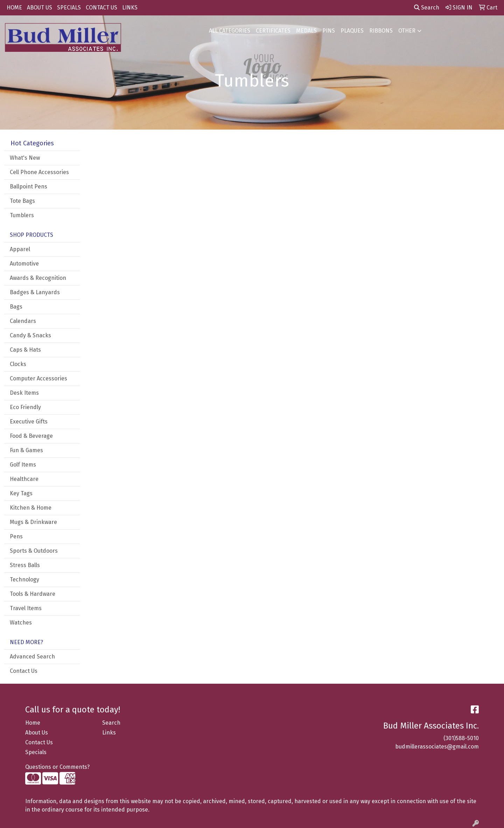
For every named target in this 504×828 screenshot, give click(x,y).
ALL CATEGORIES (230, 31)
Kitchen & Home (31, 508)
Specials (36, 752)
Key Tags (21, 493)
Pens (16, 536)
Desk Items (24, 393)
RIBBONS (381, 31)
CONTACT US (101, 8)
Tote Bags (22, 201)
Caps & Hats (25, 350)
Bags (16, 307)
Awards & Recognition (38, 278)
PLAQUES (352, 31)
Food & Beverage (31, 436)
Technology (24, 579)
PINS (329, 31)
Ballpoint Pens (29, 187)
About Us (37, 733)
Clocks (18, 364)
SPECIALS (69, 8)
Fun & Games (26, 450)
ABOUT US (40, 8)
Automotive (24, 264)
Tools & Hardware (33, 594)
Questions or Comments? (57, 767)
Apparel (20, 249)
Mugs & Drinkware (33, 522)
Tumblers (22, 215)
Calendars (23, 321)
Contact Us (24, 671)
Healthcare (24, 479)
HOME (14, 8)
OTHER (407, 31)
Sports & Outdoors (34, 551)
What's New (25, 158)
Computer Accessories (38, 378)
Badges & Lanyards (35, 292)
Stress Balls (25, 565)
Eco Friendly (25, 407)
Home (33, 723)
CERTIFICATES (273, 31)
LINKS (130, 8)
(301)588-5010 (461, 738)
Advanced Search (32, 657)
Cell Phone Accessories (39, 172)
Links (109, 733)
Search (427, 8)
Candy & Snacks (30, 335)
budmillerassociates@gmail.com (437, 747)
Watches (21, 623)
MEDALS (306, 31)
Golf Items (23, 465)
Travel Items (26, 608)
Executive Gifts (29, 422)
